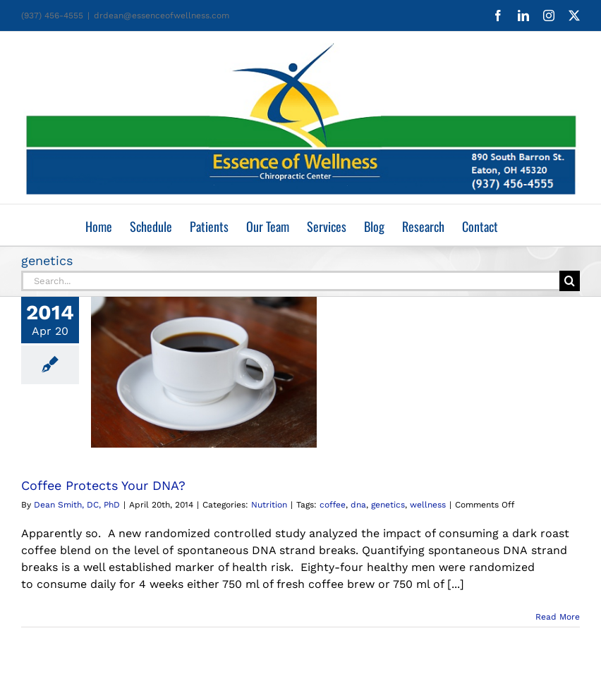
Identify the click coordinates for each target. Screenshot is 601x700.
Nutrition (269, 505)
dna (358, 505)
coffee (333, 505)
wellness (428, 505)
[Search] (570, 281)
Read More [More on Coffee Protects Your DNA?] (558, 617)
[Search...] (290, 281)
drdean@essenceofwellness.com (162, 16)
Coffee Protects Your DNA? (103, 485)
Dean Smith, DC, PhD (77, 505)
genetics (388, 505)
